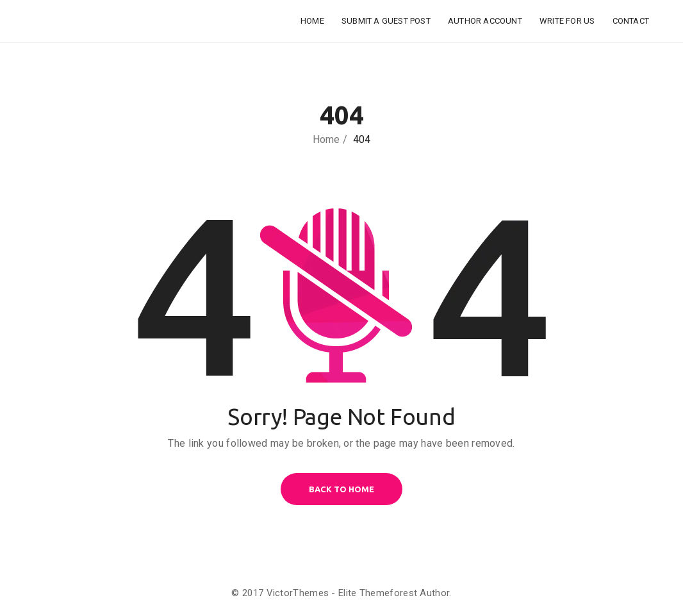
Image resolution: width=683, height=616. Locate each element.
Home (312, 21)
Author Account (485, 21)
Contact (631, 21)
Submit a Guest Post (386, 21)
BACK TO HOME (341, 489)
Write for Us (567, 21)
